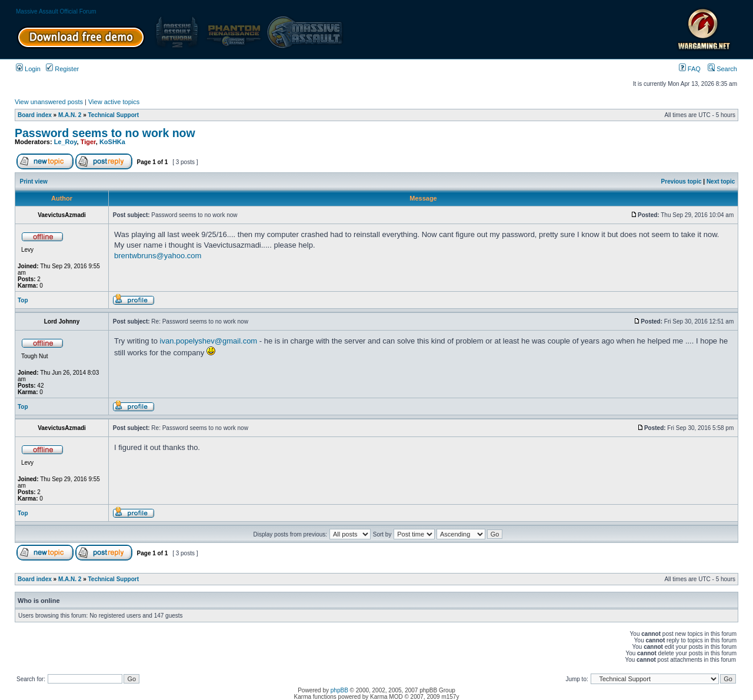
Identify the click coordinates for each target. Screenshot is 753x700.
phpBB (339, 690)
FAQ (690, 69)
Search (722, 69)
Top (23, 300)
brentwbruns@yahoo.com (158, 256)
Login (28, 69)
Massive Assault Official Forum (56, 11)
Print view (34, 181)
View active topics (114, 102)
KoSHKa (112, 142)
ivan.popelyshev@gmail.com (209, 341)
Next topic (721, 181)
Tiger (88, 142)
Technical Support (114, 115)
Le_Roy (66, 142)
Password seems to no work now (105, 133)
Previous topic (682, 181)
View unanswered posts (49, 102)
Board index (35, 115)
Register (62, 69)
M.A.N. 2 (70, 115)
